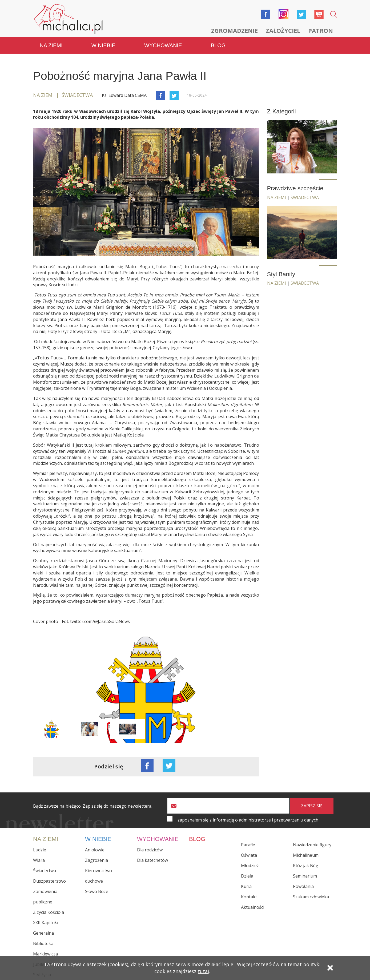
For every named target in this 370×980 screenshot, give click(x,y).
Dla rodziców (150, 850)
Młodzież (250, 866)
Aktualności (253, 907)
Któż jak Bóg (306, 866)
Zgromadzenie (234, 30)
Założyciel (283, 30)
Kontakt (249, 897)
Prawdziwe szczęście (295, 188)
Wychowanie (163, 45)
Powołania (303, 886)
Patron (321, 30)
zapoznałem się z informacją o (248, 820)
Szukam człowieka (311, 897)
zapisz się (312, 806)
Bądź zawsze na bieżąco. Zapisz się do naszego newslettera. (93, 806)
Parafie (248, 845)
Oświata (249, 855)
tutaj (203, 971)
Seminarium (305, 876)
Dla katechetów (152, 860)
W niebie (103, 45)
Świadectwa (305, 197)
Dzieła (247, 876)
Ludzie (40, 850)
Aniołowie (95, 850)
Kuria (246, 886)
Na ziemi (51, 45)
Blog (218, 45)
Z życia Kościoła (49, 912)
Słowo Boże (97, 891)
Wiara (39, 860)
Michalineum (306, 855)
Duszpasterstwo (49, 881)
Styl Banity (281, 274)
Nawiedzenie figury (312, 845)
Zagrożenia (96, 860)
